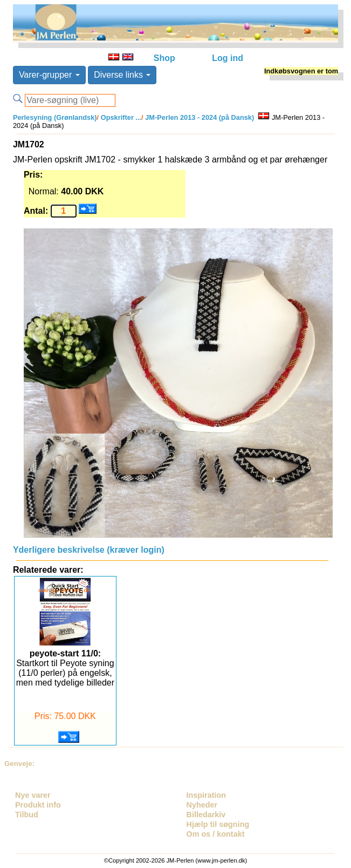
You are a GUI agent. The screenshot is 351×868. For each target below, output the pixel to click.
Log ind (228, 58)
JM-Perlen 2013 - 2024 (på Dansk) (199, 117)
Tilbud (27, 815)
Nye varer (33, 795)
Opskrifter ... (120, 117)
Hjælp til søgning (218, 824)
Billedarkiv (206, 815)
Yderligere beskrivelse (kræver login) (89, 550)
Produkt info (38, 805)
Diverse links (122, 75)
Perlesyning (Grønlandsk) (55, 117)
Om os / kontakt (216, 834)
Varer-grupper (49, 75)
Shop (164, 58)
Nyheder (202, 805)
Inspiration (207, 795)
